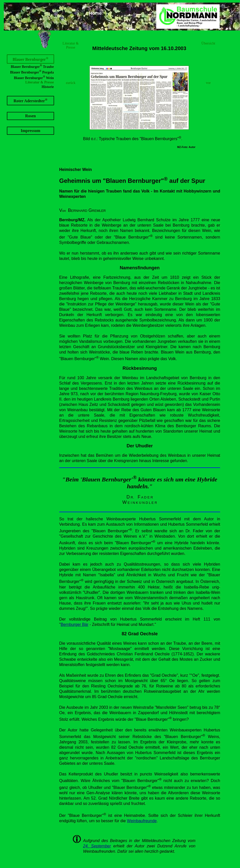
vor (208, 83)
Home (95, 13)
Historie (48, 87)
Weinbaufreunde (142, 821)
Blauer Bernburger (31, 59)
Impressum (30, 131)
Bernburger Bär (75, 624)
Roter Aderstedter (30, 100)
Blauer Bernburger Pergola (32, 72)
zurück (71, 83)
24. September (97, 846)
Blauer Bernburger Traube (32, 66)
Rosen (30, 116)
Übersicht (208, 43)
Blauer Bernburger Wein (34, 77)
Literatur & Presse (40, 82)
